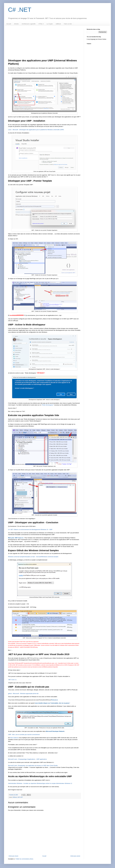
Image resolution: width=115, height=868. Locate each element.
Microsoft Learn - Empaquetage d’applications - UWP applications (27, 759)
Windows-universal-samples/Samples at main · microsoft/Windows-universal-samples (33, 557)
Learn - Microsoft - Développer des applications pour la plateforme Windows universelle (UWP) (36, 130)
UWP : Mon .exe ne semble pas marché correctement (24, 735)
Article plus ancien (75, 856)
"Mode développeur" (48, 405)
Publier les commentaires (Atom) (24, 859)
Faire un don (68, 24)
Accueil (9, 24)
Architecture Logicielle (29, 24)
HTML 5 (41, 24)
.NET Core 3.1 (12, 680)
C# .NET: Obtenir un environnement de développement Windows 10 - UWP (30, 530)
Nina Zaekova (14, 738)
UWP (19, 797)
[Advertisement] (44, 44)
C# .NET (20, 10)
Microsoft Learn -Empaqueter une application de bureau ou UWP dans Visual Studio (33, 765)
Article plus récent (13, 856)
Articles (16, 24)
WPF (22, 797)
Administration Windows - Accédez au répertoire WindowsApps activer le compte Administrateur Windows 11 (40, 783)
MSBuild (15, 797)
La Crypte (50, 24)
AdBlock (58, 24)
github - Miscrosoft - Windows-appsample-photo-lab (23, 694)
